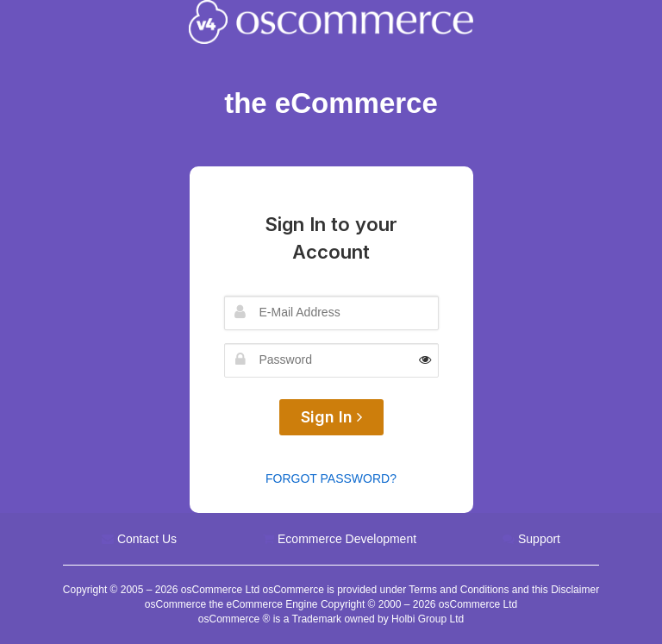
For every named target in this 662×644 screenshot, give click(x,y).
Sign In (331, 417)
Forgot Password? (331, 478)
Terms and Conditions (459, 590)
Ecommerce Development (347, 539)
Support (539, 539)
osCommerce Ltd (222, 590)
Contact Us (147, 539)
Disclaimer (575, 590)
